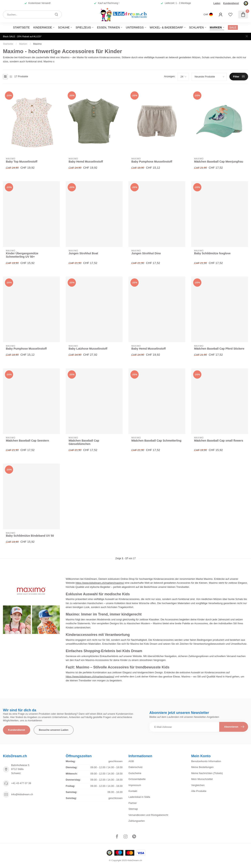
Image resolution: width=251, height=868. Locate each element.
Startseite (21, 27)
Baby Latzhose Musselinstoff (88, 349)
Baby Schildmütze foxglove (212, 253)
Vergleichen (198, 785)
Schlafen (196, 27)
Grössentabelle (137, 779)
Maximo (37, 44)
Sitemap (133, 809)
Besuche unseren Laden (54, 730)
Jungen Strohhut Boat (83, 253)
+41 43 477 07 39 (21, 783)
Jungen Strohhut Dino (146, 253)
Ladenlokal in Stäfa (139, 797)
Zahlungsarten (137, 821)
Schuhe (64, 27)
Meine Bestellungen (202, 767)
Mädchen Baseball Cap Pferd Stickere (219, 349)
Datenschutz (136, 767)
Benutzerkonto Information (206, 761)
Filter (239, 77)
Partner (133, 803)
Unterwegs (135, 27)
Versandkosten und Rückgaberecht (148, 815)
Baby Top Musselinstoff (22, 162)
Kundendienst (231, 3)
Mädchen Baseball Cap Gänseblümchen (84, 442)
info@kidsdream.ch (22, 794)
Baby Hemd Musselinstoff (86, 162)
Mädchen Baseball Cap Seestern (27, 441)
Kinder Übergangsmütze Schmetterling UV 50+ (22, 255)
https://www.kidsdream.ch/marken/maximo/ (100, 583)
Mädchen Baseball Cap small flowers (219, 441)
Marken (216, 27)
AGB (131, 761)
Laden (217, 3)
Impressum (135, 785)
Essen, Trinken (108, 27)
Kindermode (43, 27)
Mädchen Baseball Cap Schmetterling (156, 441)
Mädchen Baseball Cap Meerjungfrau (219, 162)
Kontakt (133, 791)
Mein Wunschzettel (202, 779)
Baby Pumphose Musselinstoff (152, 162)
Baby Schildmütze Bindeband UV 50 (30, 536)
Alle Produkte (199, 791)
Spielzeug (83, 27)
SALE (233, 27)
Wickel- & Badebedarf (166, 27)
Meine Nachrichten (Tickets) (207, 773)
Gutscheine (135, 773)
